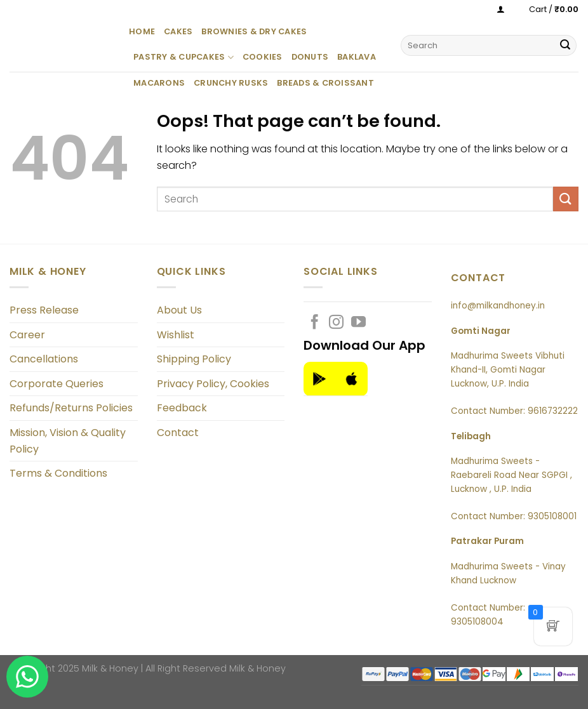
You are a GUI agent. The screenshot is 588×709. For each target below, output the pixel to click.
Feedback (182, 408)
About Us (179, 310)
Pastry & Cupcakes (184, 57)
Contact (178, 433)
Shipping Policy (194, 359)
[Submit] (565, 46)
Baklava (357, 57)
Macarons (159, 83)
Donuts (310, 57)
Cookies (263, 57)
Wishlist (176, 335)
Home (142, 31)
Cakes (178, 31)
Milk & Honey (257, 668)
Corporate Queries (57, 384)
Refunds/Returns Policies (71, 408)
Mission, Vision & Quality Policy (68, 441)
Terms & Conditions (58, 473)
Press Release (44, 310)
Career (27, 335)
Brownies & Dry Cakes (254, 31)
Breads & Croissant (325, 83)
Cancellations (44, 359)
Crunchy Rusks (231, 83)
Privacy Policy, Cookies (213, 384)
